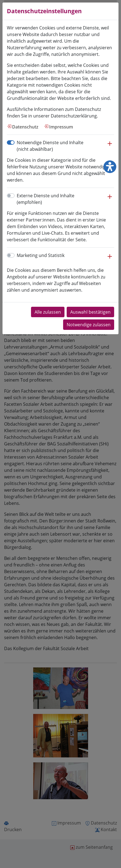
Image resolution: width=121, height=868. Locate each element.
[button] (110, 146)
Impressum (61, 127)
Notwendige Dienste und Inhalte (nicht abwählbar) (50, 146)
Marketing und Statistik (41, 255)
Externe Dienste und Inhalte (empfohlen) (46, 199)
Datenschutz (25, 127)
